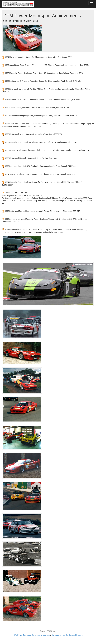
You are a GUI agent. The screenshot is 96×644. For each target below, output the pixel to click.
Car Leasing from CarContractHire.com (67, 635)
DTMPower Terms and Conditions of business (32, 635)
